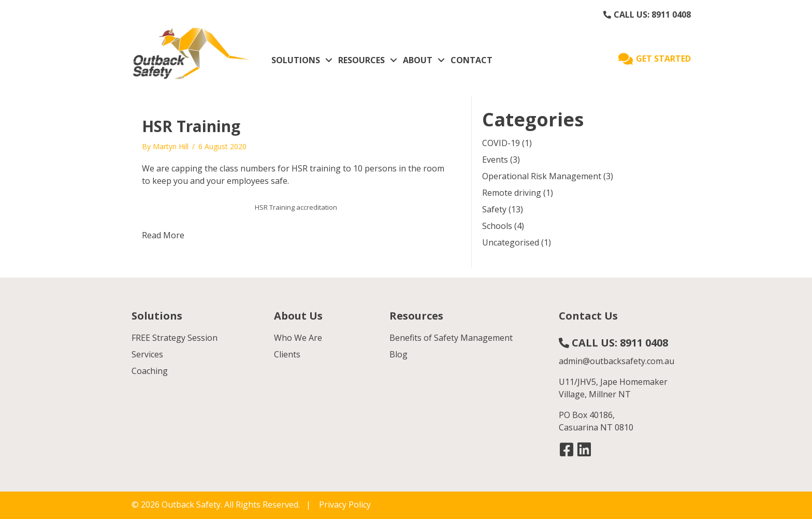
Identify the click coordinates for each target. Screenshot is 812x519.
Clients (287, 354)
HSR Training (191, 126)
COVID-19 (501, 143)
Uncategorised (511, 242)
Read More (163, 235)
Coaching (150, 371)
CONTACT (472, 60)
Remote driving (512, 193)
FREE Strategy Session (175, 338)
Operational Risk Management (542, 176)
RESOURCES (361, 60)
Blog (398, 354)
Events (495, 160)
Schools (497, 226)
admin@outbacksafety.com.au (617, 361)
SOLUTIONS (296, 60)
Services (147, 354)
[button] (567, 450)
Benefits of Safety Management (451, 338)
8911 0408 (671, 15)
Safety (494, 209)
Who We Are (298, 338)
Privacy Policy (345, 504)
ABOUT (418, 60)
